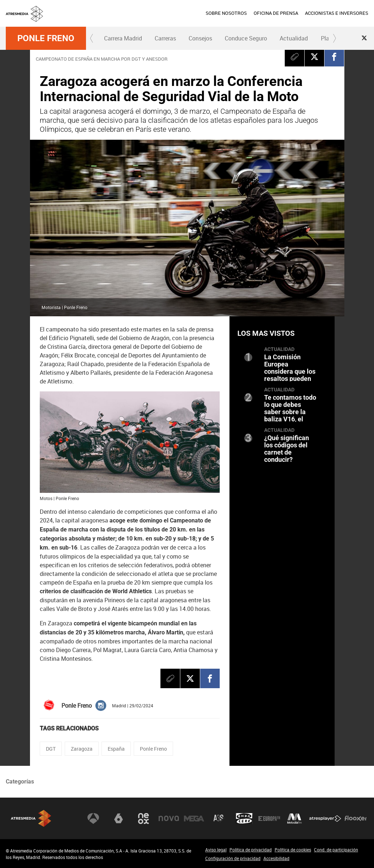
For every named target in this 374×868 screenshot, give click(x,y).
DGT (51, 749)
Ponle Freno (46, 38)
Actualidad (294, 38)
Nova (169, 819)
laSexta (119, 819)
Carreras (165, 38)
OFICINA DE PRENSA (276, 13)
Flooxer (356, 819)
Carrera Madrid (123, 38)
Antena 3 (93, 819)
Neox (143, 819)
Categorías (20, 782)
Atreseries (219, 819)
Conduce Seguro (246, 38)
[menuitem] (226, 13)
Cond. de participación (336, 850)
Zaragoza (82, 749)
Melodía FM (295, 819)
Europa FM (269, 819)
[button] (92, 38)
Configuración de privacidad (233, 858)
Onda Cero (244, 819)
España (116, 749)
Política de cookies (293, 850)
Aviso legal (216, 850)
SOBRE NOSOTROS (226, 13)
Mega (194, 819)
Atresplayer (325, 819)
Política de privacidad (251, 850)
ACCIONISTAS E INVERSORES (337, 13)
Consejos (200, 38)
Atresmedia (31, 818)
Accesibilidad (276, 858)
